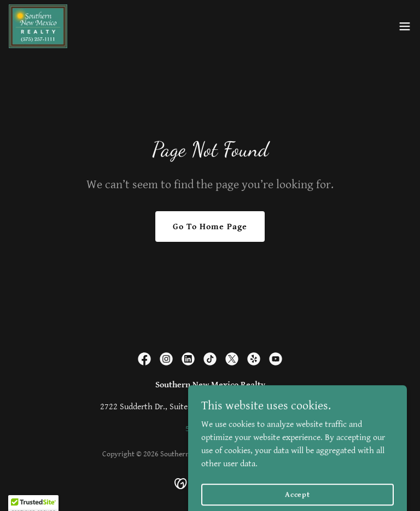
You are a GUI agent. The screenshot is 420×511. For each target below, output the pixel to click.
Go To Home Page (210, 227)
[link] (38, 26)
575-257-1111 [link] (210, 429)
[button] (405, 26)
